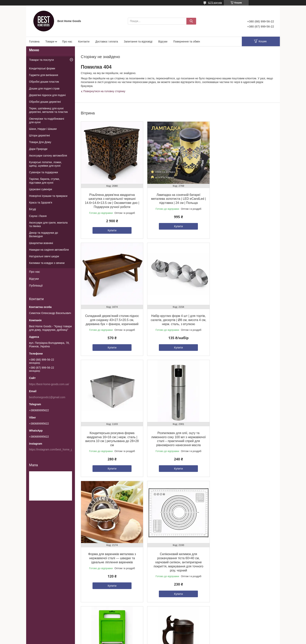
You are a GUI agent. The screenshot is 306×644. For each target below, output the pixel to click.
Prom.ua (171, 633)
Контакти (84, 42)
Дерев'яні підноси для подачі (47, 95)
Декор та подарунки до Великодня (44, 234)
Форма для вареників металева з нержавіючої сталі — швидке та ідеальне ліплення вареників (112, 439)
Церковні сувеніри (41, 189)
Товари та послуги (41, 60)
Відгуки (163, 42)
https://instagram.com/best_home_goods (54, 449)
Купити (112, 230)
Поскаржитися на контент (174, 640)
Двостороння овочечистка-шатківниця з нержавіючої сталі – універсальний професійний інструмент (177, 563)
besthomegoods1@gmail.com (47, 397)
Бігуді (32, 209)
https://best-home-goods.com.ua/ (49, 384)
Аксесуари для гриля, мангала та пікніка (48, 224)
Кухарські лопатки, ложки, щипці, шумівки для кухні (45, 164)
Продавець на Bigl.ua (153, 637)
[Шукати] (191, 21)
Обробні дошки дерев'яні (45, 102)
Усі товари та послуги (176, 610)
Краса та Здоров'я (41, 203)
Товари (50, 42)
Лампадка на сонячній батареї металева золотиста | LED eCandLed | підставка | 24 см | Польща (177, 198)
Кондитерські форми (42, 68)
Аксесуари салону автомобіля (48, 156)
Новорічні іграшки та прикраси (48, 196)
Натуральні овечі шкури (44, 256)
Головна (34, 42)
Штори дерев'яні (39, 135)
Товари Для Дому (40, 142)
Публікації (36, 285)
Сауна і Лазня (38, 216)
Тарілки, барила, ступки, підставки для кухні (44, 181)
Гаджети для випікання (44, 75)
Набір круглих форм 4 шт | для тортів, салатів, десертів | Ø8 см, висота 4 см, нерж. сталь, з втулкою (112, 318)
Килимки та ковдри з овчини (47, 263)
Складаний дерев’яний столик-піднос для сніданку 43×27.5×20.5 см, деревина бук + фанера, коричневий (243, 198)
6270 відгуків (215, 3)
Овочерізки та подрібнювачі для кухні (47, 120)
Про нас (67, 42)
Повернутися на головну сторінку (104, 91)
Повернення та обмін (187, 42)
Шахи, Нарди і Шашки (43, 129)
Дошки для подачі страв (44, 88)
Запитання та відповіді (138, 42)
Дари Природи (38, 149)
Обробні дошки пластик (44, 82)
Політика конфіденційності (204, 640)
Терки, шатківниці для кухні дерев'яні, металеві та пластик (48, 110)
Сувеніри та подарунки (44, 172)
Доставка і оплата (107, 42)
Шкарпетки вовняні (41, 243)
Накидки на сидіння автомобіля (49, 250)
